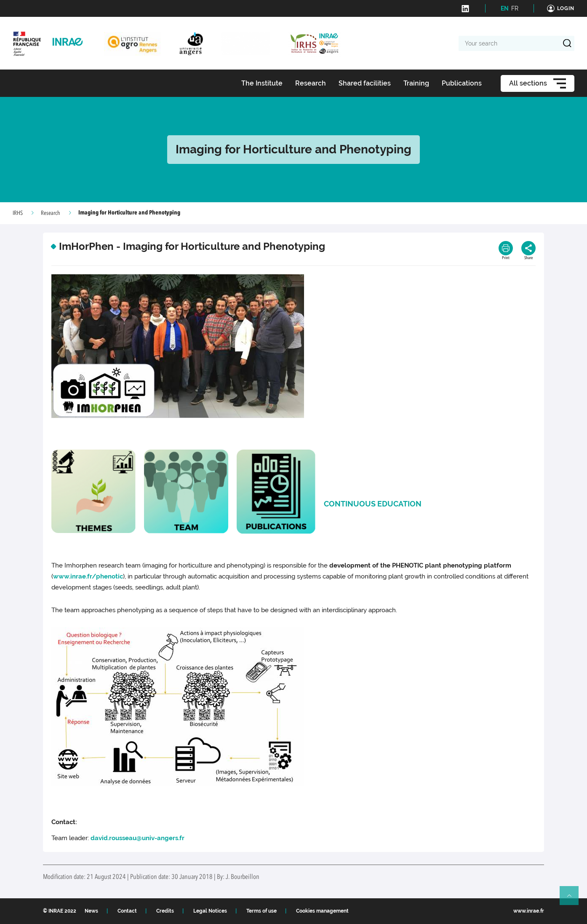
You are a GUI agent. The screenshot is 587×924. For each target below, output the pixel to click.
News (91, 911)
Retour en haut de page (573, 899)
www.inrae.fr (529, 911)
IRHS (18, 213)
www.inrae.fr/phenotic (88, 576)
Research (51, 213)
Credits (165, 911)
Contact (127, 911)
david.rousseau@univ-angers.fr (137, 838)
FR (515, 8)
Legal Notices (210, 911)
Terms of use (261, 911)
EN (505, 8)
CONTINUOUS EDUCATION (373, 504)
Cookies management (322, 911)
